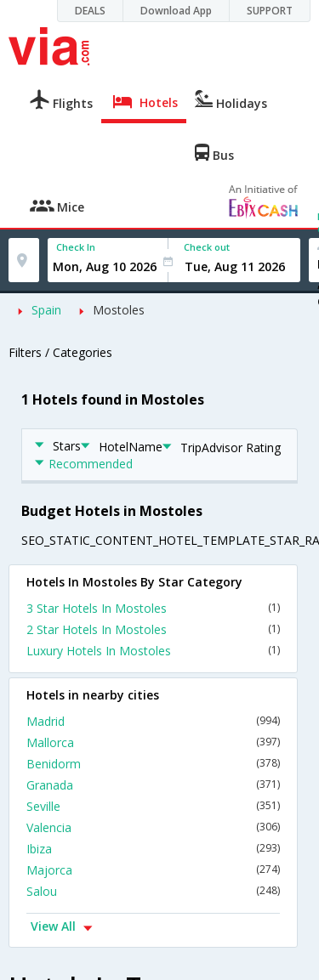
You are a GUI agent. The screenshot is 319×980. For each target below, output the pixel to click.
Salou (153, 891)
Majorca (153, 870)
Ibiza (153, 849)
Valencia (153, 827)
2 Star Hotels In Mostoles (153, 629)
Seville (153, 806)
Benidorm (153, 764)
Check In (76, 247)
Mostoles (119, 310)
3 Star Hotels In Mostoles (153, 608)
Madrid (153, 721)
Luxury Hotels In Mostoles (153, 651)
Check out (207, 247)
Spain (46, 310)
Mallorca (153, 742)
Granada (153, 785)
